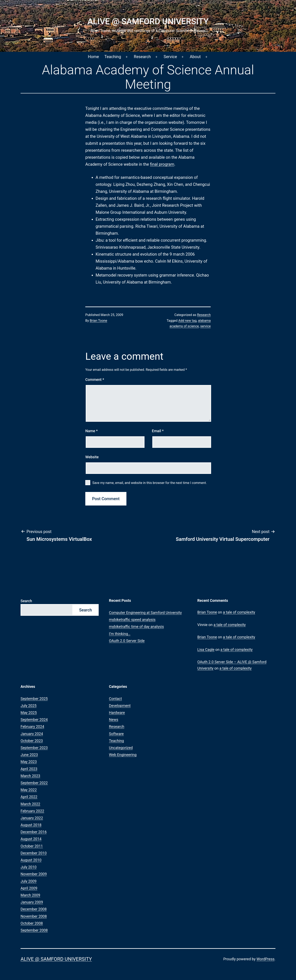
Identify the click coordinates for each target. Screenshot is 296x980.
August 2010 (31, 860)
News (114, 720)
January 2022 (32, 818)
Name (91, 431)
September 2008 (34, 930)
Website (92, 457)
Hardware (117, 713)
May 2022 (29, 790)
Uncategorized (121, 748)
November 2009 (34, 874)
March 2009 (30, 895)
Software (116, 734)
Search (26, 601)
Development (120, 706)
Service (170, 57)
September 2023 (34, 748)
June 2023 (29, 755)
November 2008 (34, 916)
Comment (95, 380)
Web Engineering (123, 755)
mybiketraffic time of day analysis (136, 627)
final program (162, 164)
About (195, 57)
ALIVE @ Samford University (148, 21)
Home (94, 57)
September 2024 (34, 720)
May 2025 (29, 713)
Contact (115, 699)
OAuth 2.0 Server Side (127, 641)
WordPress (265, 959)
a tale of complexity (239, 612)
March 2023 (30, 776)
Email (158, 431)
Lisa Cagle (206, 650)
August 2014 (31, 839)
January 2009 (32, 902)
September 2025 (34, 699)
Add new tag (187, 321)
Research (142, 57)
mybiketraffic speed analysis (132, 620)
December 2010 (34, 853)
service (205, 326)
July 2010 (29, 867)
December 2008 (34, 909)
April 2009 (29, 888)
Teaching (113, 57)
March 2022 (30, 804)
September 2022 (34, 783)
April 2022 (29, 797)
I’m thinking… (120, 634)
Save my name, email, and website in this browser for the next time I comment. (150, 483)
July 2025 (29, 706)
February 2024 (32, 727)
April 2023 (29, 769)
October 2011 (32, 846)
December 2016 (34, 832)
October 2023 (32, 741)
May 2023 (29, 762)
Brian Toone (99, 321)
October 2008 (32, 923)
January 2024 (32, 734)
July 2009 (29, 881)
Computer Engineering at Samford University (145, 613)
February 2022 (32, 811)
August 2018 (31, 825)
